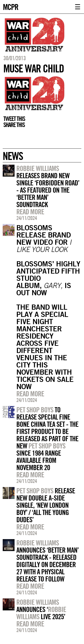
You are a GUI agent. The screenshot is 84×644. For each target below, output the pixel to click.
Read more (30, 212)
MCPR (11, 6)
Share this (14, 125)
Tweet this (14, 119)
